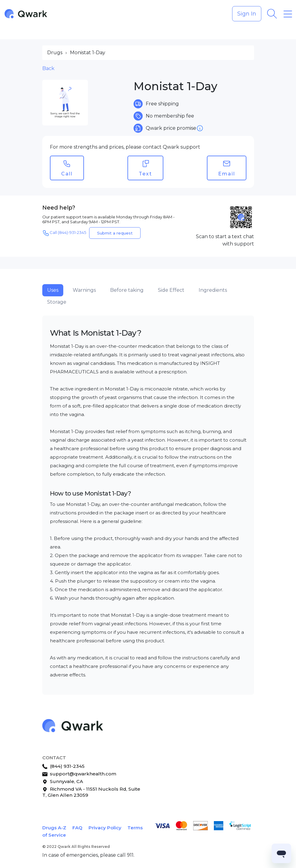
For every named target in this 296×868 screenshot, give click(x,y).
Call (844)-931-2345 (64, 233)
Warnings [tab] (84, 290)
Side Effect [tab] (171, 290)
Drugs (55, 53)
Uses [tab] (53, 290)
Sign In (247, 14)
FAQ (77, 828)
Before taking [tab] (127, 290)
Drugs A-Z (54, 828)
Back (48, 68)
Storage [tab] (57, 302)
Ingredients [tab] (213, 290)
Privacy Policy (105, 828)
